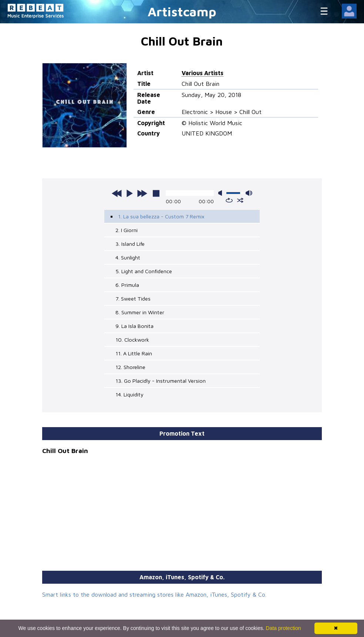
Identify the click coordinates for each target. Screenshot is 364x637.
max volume (249, 193)
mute (222, 193)
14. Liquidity (129, 394)
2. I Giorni (127, 230)
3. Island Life (130, 244)
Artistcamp (182, 11)
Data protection (284, 628)
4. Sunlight (128, 257)
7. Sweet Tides (133, 299)
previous (117, 193)
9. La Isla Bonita (134, 326)
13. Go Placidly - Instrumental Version (161, 381)
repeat (229, 200)
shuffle (240, 200)
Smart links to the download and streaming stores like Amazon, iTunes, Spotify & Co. (154, 594)
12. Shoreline (130, 367)
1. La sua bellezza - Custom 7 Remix (161, 216)
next (142, 193)
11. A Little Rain (134, 353)
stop (156, 193)
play (129, 193)
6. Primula (127, 285)
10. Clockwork (132, 340)
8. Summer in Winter (140, 312)
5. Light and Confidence (144, 271)
